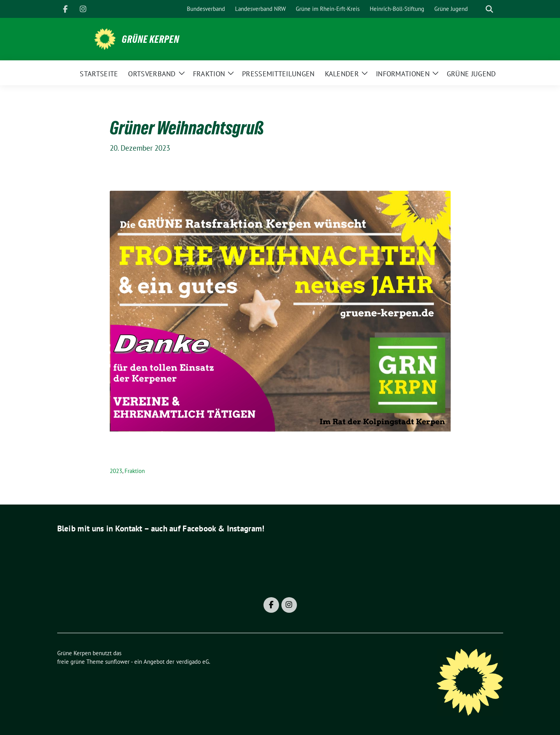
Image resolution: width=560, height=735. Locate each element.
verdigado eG (193, 662)
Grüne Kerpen (151, 39)
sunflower (117, 662)
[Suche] (478, 9)
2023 (116, 471)
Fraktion (135, 471)
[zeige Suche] (489, 9)
